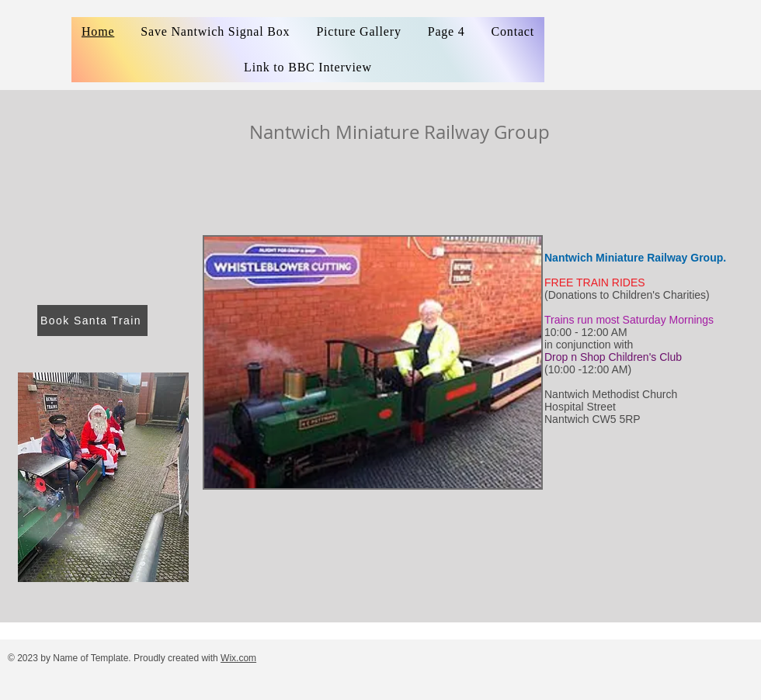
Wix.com (238, 658)
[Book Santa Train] (92, 321)
